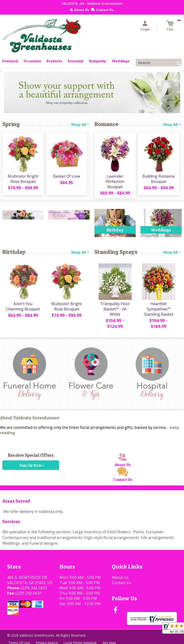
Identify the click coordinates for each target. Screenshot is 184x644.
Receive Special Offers (31, 455)
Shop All (80, 124)
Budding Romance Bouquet (159, 179)
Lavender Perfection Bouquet (115, 181)
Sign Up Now (31, 465)
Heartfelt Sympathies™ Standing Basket (159, 309)
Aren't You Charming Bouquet (23, 306)
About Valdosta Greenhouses (30, 418)
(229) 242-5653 (34, 588)
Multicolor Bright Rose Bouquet (23, 179)
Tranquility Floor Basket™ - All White (115, 309)
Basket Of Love (67, 176)
